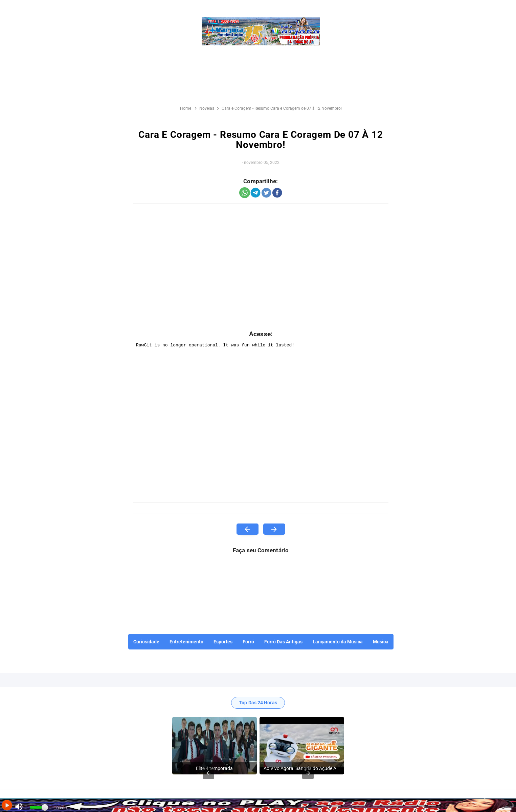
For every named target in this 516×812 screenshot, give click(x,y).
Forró (248, 642)
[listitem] (215, 746)
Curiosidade (146, 642)
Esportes (223, 642)
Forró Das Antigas (283, 642)
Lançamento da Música (338, 642)
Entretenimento (186, 642)
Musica (381, 642)
